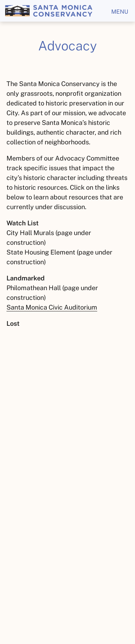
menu (120, 12)
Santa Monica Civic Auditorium (52, 307)
